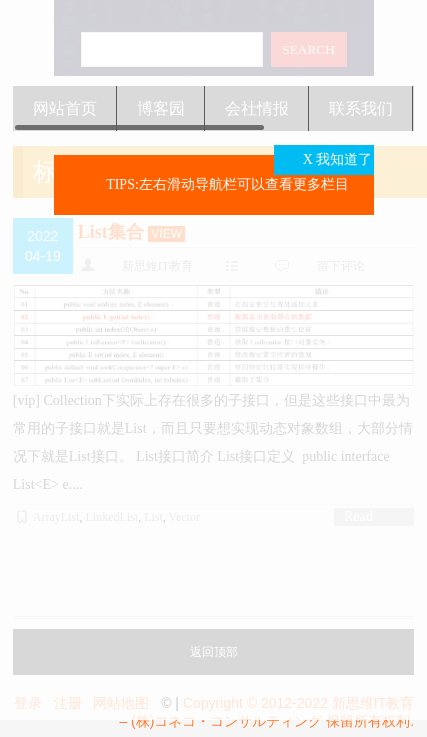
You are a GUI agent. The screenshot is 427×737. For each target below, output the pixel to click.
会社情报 (257, 108)
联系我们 (361, 108)
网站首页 (65, 108)
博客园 (161, 108)
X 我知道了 (338, 159)
